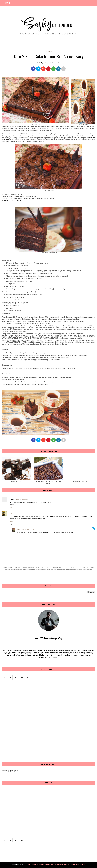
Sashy (41, 63)
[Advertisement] (18, 721)
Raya (11, 513)
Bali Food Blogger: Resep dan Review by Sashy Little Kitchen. (56, 865)
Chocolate (49, 52)
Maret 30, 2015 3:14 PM (28, 529)
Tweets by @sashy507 (10, 771)
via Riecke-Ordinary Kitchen (11, 200)
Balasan (15, 525)
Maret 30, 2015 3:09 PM (20, 513)
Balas (11, 507)
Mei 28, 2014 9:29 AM (22, 499)
